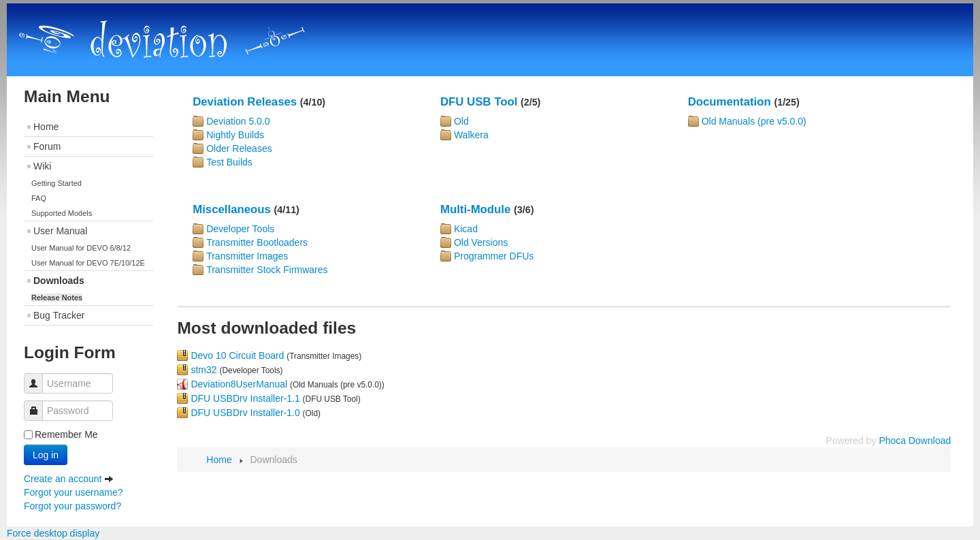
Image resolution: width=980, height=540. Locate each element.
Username (38, 377)
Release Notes (57, 298)
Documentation (730, 102)
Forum (47, 146)
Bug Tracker (59, 315)
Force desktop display (53, 533)
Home (46, 127)
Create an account (69, 479)
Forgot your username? (73, 492)
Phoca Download (915, 441)
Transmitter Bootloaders (257, 242)
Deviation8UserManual (239, 384)
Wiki (42, 166)
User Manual (60, 231)
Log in (46, 455)
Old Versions (481, 242)
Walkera (471, 135)
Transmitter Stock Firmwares (267, 270)
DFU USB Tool (479, 102)
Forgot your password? (72, 506)
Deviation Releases (245, 102)
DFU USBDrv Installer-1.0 (245, 413)
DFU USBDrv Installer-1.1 (245, 398)
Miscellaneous (232, 209)
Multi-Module (475, 209)
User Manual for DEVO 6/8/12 (81, 248)
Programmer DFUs (494, 256)
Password (38, 404)
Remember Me (66, 434)
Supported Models (62, 213)
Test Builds (229, 162)
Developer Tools (240, 229)
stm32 (203, 370)
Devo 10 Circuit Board (237, 355)
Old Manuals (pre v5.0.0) (754, 121)
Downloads (59, 281)
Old (461, 121)
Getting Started (56, 183)
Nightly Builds (235, 135)
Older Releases (239, 148)
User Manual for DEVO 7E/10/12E (88, 263)
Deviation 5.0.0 (238, 121)
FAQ (39, 198)
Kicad (466, 229)
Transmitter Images (247, 256)
